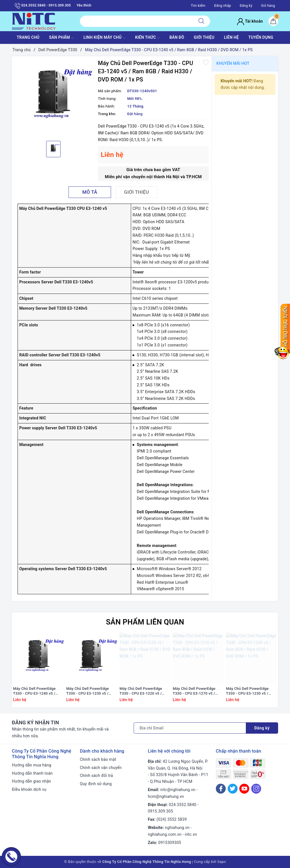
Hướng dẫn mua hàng (32, 765)
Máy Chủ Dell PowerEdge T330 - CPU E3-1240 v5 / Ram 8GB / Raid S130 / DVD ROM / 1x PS (37, 691)
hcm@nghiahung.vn (166, 796)
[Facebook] (221, 789)
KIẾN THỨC (147, 38)
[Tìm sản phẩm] (136, 21)
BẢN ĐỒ (177, 37)
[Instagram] (256, 789)
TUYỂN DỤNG (261, 37)
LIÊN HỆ (231, 37)
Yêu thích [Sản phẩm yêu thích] (84, 5)
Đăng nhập (223, 6)
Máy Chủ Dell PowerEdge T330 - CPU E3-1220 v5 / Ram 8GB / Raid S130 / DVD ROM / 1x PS (143, 691)
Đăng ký (246, 6)
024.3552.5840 (183, 805)
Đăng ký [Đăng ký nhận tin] (262, 728)
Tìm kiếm (198, 6)
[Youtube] (244, 789)
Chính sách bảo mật (98, 759)
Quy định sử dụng (96, 784)
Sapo (222, 862)
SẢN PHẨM (61, 38)
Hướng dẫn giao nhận (31, 781)
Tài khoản (250, 21)
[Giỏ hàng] (273, 21)
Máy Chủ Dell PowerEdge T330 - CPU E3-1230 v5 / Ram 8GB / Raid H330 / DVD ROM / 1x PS (250, 691)
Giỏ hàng (268, 6)
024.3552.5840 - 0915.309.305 (43, 6)
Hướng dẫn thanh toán (32, 773)
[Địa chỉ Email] (190, 728)
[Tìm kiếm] (201, 21)
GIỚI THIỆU (204, 37)
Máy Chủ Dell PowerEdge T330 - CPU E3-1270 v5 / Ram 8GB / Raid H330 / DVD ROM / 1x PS (197, 691)
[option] (54, 98)
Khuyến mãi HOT (233, 63)
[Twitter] (233, 789)
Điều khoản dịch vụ (29, 789)
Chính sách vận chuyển (101, 768)
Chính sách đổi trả (96, 776)
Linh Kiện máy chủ (105, 38)
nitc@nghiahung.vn (178, 790)
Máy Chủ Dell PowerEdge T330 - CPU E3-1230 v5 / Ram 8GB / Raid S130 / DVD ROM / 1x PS (90, 691)
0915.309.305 (160, 811)
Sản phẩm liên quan (145, 622)
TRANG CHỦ (28, 37)
